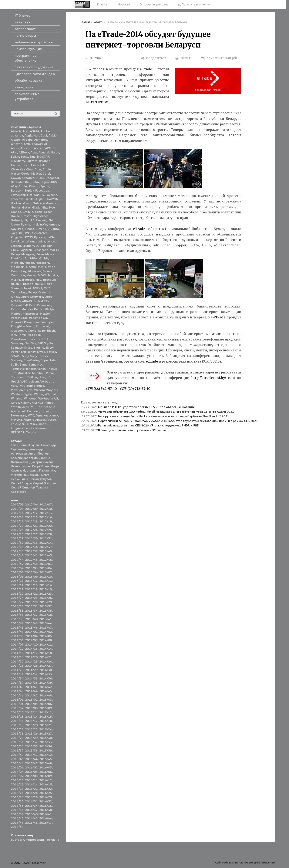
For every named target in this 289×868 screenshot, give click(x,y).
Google (37, 212)
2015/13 (17, 717)
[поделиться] (154, 58)
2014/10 (31, 644)
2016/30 (17, 801)
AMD (27, 144)
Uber (42, 377)
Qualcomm (19, 331)
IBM (50, 220)
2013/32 (46, 606)
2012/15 (31, 517)
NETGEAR (18, 432)
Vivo (30, 390)
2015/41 (31, 755)
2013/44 (46, 623)
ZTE (56, 407)
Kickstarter (39, 233)
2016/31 (31, 801)
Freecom (17, 199)
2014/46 (17, 695)
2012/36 (31, 547)
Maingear (28, 254)
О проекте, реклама (154, 4)
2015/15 (46, 717)
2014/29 (31, 670)
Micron (29, 263)
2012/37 (46, 547)
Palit (32, 305)
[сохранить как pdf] (219, 58)
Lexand (16, 246)
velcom (34, 381)
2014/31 (17, 674)
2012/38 (17, 551)
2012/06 (31, 504)
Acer (25, 131)
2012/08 (17, 509)
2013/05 (17, 572)
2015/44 (31, 759)
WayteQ (52, 390)
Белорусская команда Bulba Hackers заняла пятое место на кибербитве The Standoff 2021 (164, 416)
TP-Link (49, 373)
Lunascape (41, 250)
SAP (40, 343)
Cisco (35, 165)
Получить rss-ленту (194, 4)
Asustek (44, 152)
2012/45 (31, 560)
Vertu (15, 386)
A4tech (16, 131)
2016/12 (46, 780)
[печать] (184, 58)
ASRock (24, 152)
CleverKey (18, 169)
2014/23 (31, 661)
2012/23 (17, 530)
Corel (46, 174)
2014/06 (17, 640)
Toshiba (37, 373)
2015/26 (31, 733)
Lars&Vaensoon (36, 428)
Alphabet (41, 140)
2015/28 (17, 738)
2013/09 (31, 577)
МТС (31, 415)
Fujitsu (41, 199)
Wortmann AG (48, 398)
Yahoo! (50, 403)
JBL (21, 233)
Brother (44, 161)
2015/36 (46, 746)
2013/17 (17, 589)
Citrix (44, 165)
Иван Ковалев (21, 466)
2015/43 (17, 759)
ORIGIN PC (29, 301)
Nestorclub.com (266, 863)
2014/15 (17, 653)
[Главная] (82, 5)
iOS (13, 229)
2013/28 (31, 602)
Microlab (17, 263)
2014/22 (17, 661)
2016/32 (46, 801)
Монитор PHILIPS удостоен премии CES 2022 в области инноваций (146, 407)
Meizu (40, 254)
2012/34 (46, 543)
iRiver (40, 229)
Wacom (39, 390)
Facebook (42, 191)
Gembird (52, 203)
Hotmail (17, 220)
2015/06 (46, 704)
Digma (45, 182)
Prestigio (47, 322)
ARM (14, 152)
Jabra (55, 229)
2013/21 (31, 594)
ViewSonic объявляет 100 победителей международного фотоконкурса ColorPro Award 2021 (166, 412)
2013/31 (31, 606)
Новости (124, 4)
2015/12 (46, 712)
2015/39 (46, 750)
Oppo (49, 297)
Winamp (17, 398)
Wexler (39, 394)
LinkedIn (47, 246)
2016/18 (17, 789)
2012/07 (46, 504)
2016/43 (31, 818)
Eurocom (17, 191)
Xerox (15, 403)
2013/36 (17, 615)
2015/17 (31, 721)
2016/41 (46, 814)
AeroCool (40, 135)
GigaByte (48, 207)
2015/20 (31, 725)
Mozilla (53, 275)
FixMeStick (18, 195)
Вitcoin (46, 411)
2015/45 (46, 759)
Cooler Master (31, 174)
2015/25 (17, 733)
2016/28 (31, 797)
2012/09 (31, 509)
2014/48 (46, 695)
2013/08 (17, 577)
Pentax (39, 309)
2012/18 (31, 521)
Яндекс (29, 420)
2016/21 (31, 789)
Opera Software (32, 297)
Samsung (17, 343)
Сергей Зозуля (21, 483)
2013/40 (31, 619)
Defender (17, 182)
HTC (32, 220)
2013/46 (31, 628)
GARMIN (52, 199)
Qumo (32, 331)
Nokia (39, 284)
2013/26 (46, 598)
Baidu (55, 152)
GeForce (39, 203)
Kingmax (17, 428)
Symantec (36, 365)
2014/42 (46, 687)
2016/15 (46, 784)
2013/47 (46, 628)
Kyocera (40, 237)
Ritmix (22, 335)
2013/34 (31, 611)
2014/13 (31, 649)
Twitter (32, 377)
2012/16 (46, 517)
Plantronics (31, 314)
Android (37, 144)
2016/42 (17, 818)
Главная (103, 4)
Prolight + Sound (23, 326)
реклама (53, 840)
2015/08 (31, 708)
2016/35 (46, 806)
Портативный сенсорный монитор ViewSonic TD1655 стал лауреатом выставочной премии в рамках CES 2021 (178, 421)
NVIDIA (38, 288)
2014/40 (17, 687)
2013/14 (17, 585)
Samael (25, 445)
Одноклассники (47, 415)
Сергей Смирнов (23, 487)
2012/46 (46, 560)
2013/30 (17, 606)
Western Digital (22, 394)
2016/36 (17, 810)
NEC (39, 280)
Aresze (51, 420)
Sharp (28, 348)
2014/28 (17, 670)
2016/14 (31, 784)
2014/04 (31, 636)
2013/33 (17, 611)
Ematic (34, 186)
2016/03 (46, 767)
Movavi (32, 275)
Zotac (48, 407)
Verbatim (47, 381)
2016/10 (17, 780)
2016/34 (31, 806)
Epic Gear (18, 424)
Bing (33, 157)
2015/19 (17, 725)
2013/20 (17, 594)
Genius (16, 207)
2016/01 (17, 767)
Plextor (45, 314)
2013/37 (31, 615)
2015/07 (17, 708)
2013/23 (46, 594)
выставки (18, 840)
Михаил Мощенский (25, 475)
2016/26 (17, 797)
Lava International (24, 241)
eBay (14, 186)
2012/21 (31, 526)
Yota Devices (20, 407)
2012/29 (17, 538)
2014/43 (17, 691)
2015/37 (17, 750)
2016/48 (17, 827)
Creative (28, 178)
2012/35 (17, 547)
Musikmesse (26, 280)
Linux (15, 250)
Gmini (27, 212)
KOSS (29, 237)
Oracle (16, 301)
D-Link (40, 178)
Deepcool (52, 178)
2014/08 (46, 640)
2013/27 (17, 602)
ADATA (35, 131)
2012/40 (46, 551)
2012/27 (31, 534)
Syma (24, 365)
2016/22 (46, 789)
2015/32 (31, 742)
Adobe (45, 131)
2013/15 (31, 585)
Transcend (18, 377)
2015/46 (17, 763)
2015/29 (31, 738)
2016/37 (31, 810)
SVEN (15, 365)
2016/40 (31, 814)
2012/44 (17, 560)
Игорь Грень (41, 466)
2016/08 (31, 776)
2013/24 (17, 598)
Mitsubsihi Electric (24, 267)
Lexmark (28, 246)
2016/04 (17, 772)
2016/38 (46, 810)
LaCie (51, 237)
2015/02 (31, 700)
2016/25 (46, 793)
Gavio (27, 203)
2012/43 (46, 555)
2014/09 (17, 644)
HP (25, 220)
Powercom (32, 322)
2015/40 (17, 755)
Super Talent (50, 360)
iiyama (26, 224)
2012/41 (17, 555)
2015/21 (46, 725)
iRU (47, 229)
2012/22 (46, 526)
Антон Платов (38, 454)
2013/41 (46, 619)
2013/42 (17, 623)
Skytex (51, 352)
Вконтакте (18, 415)
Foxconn (51, 195)
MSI (13, 280)
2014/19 (17, 657)
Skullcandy (28, 352)
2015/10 (17, 712)
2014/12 (17, 649)
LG (38, 246)
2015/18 (46, 721)
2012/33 (31, 543)
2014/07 (31, 640)
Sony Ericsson (40, 356)
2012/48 (31, 564)
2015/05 (31, 704)
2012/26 (17, 534)
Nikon (15, 284)
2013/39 (17, 619)
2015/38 (31, 750)
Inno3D (43, 424)
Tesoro (31, 432)
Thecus (52, 369)
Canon (15, 165)
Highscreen (41, 216)
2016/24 (31, 793)
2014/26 (31, 666)
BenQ (24, 157)
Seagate (17, 348)
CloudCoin (34, 169)
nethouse (50, 280)
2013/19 (46, 589)
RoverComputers (23, 339)
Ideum (15, 224)
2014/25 (17, 666)
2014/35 (31, 678)
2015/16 (17, 721)
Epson (45, 186)
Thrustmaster (20, 373)
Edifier (23, 186)
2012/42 (31, 555)
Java (14, 233)
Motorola (35, 271)
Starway (17, 360)
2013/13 (46, 581)
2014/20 (31, 657)
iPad (20, 229)
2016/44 (46, 818)
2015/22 (17, 729)
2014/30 (46, 670)
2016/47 (46, 823)
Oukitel (43, 301)
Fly (42, 195)
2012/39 (31, 551)
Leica (41, 241)
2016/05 (31, 772)
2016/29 (46, 797)
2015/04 (17, 704)
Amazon (17, 144)
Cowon (16, 178)
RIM (13, 335)
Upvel (15, 381)
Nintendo (27, 284)
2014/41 (31, 687)
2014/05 (46, 636)
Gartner (16, 203)
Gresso (26, 216)
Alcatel (16, 140)
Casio (25, 165)
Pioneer (16, 314)
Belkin (15, 157)
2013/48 (17, 632)
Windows (30, 398)
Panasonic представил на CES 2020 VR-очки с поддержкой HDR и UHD (149, 425)
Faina (15, 445)
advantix (17, 135)
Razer (42, 331)
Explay (29, 191)
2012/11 (17, 513)
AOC (47, 144)
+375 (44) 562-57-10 (101, 389)
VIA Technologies (32, 386)
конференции (36, 840)
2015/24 (46, 729)
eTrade (146, 69)
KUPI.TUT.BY (97, 102)
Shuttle (39, 348)
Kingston (17, 237)
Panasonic (44, 305)
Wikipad (50, 394)
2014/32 (31, 674)
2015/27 (46, 733)
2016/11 (31, 780)
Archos (39, 148)
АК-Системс (31, 411)
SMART (16, 356)
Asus (34, 152)
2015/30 (46, 738)
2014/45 (46, 691)
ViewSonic (18, 390)
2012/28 (46, 534)
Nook (28, 288)
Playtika (16, 420)
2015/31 (17, 742)
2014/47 (31, 695)
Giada (36, 207)
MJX (41, 267)
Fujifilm (30, 199)
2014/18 (46, 653)
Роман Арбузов (41, 479)
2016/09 (46, 776)
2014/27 (46, 666)
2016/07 (17, 776)
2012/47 (17, 564)
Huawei (41, 220)
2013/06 (31, 572)
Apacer (40, 420)
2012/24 (31, 530)
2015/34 (17, 746)
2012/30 (31, 538)
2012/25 (46, 530)
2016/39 (17, 814)
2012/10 (46, 509)
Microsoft (42, 263)
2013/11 (17, 581)
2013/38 (46, 615)
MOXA (42, 275)
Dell (28, 182)
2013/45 (17, 628)
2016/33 (17, 806)
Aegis (28, 135)
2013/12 (31, 581)
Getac (26, 207)
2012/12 (31, 513)
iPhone (30, 229)
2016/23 (17, 793)
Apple (15, 148)
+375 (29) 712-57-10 (135, 389)
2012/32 (17, 543)
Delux (35, 182)
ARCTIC (50, 148)
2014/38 (31, 683)
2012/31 (46, 538)
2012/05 (17, 504)
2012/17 (17, 521)
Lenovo (52, 241)
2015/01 (17, 700)
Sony (25, 356)
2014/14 (46, 649)
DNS (54, 182)
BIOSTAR (43, 157)
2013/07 (46, 572)
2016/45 (17, 823)
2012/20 (17, 526)
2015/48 (46, 763)
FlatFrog (33, 195)
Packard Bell (19, 305)
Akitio (53, 135)
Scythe (49, 343)
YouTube (36, 407)
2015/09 (46, 708)
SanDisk (31, 343)
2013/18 (31, 589)
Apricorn (27, 148)
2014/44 (31, 691)
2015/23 (31, 729)
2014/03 (17, 636)
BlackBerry (18, 161)
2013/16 (46, 585)
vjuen (35, 445)
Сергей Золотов (45, 483)
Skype (41, 352)
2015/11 (31, 712)
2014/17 (31, 653)
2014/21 (46, 657)
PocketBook (19, 318)
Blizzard (32, 161)
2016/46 (31, 823)
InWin (43, 224)
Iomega (54, 224)
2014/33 (46, 674)
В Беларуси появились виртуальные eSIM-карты (132, 430)
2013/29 (46, 602)
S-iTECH (42, 339)
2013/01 (46, 564)
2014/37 (17, 683)
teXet (41, 369)
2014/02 (46, 632)
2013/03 (31, 568)
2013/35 (46, 611)
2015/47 (31, 763)
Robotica (34, 335)
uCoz (50, 377)
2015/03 (46, 700)
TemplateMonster (23, 369)
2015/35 (31, 746)
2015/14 (31, 717)
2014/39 (46, 683)
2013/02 (17, 568)
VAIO (24, 381)
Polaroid (17, 322)
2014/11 (46, 644)
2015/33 (46, 742)
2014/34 (17, 678)
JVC (27, 233)
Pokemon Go (38, 318)
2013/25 (31, 598)
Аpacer (16, 411)
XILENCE (38, 403)
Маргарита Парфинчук (39, 470)
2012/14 (17, 517)
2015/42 (46, 755)
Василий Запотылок (25, 458)
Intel (35, 224)
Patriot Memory (22, 309)
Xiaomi (25, 403)
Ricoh (51, 331)
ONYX (15, 297)
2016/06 (46, 772)
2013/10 (46, 577)
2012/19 (46, 521)
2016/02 (31, 767)
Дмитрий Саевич (41, 462)
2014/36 (46, 678)
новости (98, 22)
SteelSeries (31, 360)
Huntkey (31, 424)
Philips (50, 309)
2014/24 (46, 661)
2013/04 (46, 568)
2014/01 (31, 632)
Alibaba (27, 140)
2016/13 (17, 784)
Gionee (16, 212)
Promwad (42, 326)
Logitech (26, 250)
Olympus (45, 292)
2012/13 (46, 513)
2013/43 (31, 623)
